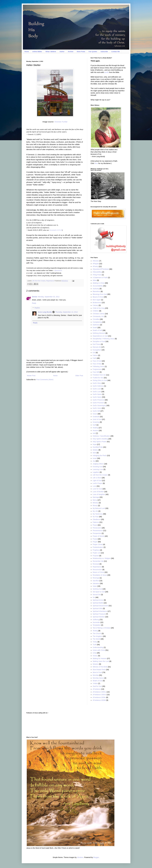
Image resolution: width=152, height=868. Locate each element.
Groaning (96, 422)
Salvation (96, 583)
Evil (94, 353)
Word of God (97, 672)
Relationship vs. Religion (102, 558)
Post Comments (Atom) (45, 380)
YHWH (95, 683)
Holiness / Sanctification (101, 436)
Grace (95, 414)
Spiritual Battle (98, 603)
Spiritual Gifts (97, 608)
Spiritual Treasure (99, 614)
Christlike (96, 319)
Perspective (97, 533)
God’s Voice (97, 408)
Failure (95, 355)
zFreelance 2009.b (99, 695)
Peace (95, 525)
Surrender (96, 622)
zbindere (80, 857)
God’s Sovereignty (99, 405)
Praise (95, 539)
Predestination (98, 547)
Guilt (94, 425)
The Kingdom (97, 636)
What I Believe (51, 52)
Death (95, 328)
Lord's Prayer (97, 483)
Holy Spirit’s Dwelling (100, 439)
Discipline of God (99, 341)
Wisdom (96, 664)
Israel (95, 458)
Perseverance (98, 531)
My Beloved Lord (99, 508)
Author (62, 52)
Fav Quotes (93, 52)
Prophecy (96, 550)
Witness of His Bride (100, 667)
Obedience (97, 519)
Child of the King (99, 308)
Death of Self (97, 330)
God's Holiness (98, 386)
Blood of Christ (98, 297)
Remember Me (98, 561)
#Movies (96, 261)
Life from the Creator (39, 281)
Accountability (98, 286)
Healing (95, 428)
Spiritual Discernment (100, 606)
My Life (95, 511)
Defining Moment (99, 333)
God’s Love (97, 392)
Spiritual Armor (98, 600)
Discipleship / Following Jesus (104, 339)
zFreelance (97, 689)
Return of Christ (98, 572)
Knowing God (98, 467)
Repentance (50, 281)
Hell (94, 433)
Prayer (95, 542)
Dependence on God (100, 336)
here (96, 163)
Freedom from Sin (99, 375)
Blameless (96, 291)
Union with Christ (99, 650)
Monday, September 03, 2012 (49, 297)
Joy (94, 461)
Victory (95, 656)
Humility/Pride (98, 447)
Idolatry (95, 450)
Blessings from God (100, 294)
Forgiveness (97, 369)
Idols (94, 453)
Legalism (96, 472)
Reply (34, 303)
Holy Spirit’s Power (99, 442)
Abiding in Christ (99, 283)
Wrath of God (97, 681)
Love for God (97, 489)
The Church (97, 633)
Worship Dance (98, 678)
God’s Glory (97, 383)
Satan (95, 586)
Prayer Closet (98, 544)
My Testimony (98, 514)
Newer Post (31, 376)
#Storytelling (97, 272)
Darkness (96, 325)
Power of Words (98, 536)
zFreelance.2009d (99, 700)
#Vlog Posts (97, 275)
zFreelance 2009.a (99, 692)
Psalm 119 (97, 553)
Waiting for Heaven (100, 658)
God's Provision (98, 403)
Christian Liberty (99, 314)
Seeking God (97, 589)
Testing (95, 631)
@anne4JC (58, 270)
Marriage (96, 497)
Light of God (97, 481)
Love (94, 486)
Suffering (96, 620)
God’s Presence (98, 400)
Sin (94, 597)
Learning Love (98, 469)
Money (95, 506)
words (106, 72)
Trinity (95, 642)
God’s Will (96, 411)
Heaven (95, 430)
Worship (96, 675)
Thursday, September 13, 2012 (66, 312)
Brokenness (97, 303)
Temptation (97, 625)
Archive (71, 52)
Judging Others (98, 464)
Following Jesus (98, 366)
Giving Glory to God (100, 380)
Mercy (95, 500)
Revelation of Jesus (100, 575)
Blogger (96, 857)
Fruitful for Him (98, 378)
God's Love (97, 389)
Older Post (79, 376)
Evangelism (97, 350)
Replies (37, 308)
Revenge (96, 578)
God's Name (97, 394)
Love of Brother (98, 492)
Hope (95, 444)
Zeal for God (97, 686)
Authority (96, 289)
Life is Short (97, 478)
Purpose (96, 556)
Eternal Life (97, 347)
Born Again (97, 300)
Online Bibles (37, 52)
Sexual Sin (97, 595)
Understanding (98, 647)
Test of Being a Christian (102, 628)
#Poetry (95, 266)
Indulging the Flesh (100, 456)
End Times (97, 344)
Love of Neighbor (99, 494)
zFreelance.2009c (99, 697)
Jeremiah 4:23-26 (56, 230)
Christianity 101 (98, 316)
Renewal (96, 564)
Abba (95, 280)
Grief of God (97, 419)
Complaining (97, 322)
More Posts (81, 52)
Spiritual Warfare (99, 617)
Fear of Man (97, 364)
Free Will (96, 372)
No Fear (96, 517)
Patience (96, 522)
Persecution (97, 528)
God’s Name (97, 397)
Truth (95, 645)
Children (96, 311)
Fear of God (97, 361)
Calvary (95, 305)
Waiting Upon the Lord (101, 661)
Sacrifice (96, 581)
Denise (35, 297)
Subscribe (104, 52)
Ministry (95, 503)
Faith (94, 358)
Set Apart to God (99, 592)
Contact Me (116, 52)
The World (96, 639)
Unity (95, 653)
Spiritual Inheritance (100, 611)
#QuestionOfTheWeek (101, 269)
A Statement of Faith (100, 278)
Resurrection (97, 570)
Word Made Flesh (99, 670)
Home (27, 52)
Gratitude (96, 417)
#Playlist (96, 264)
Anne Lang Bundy (45, 312)
